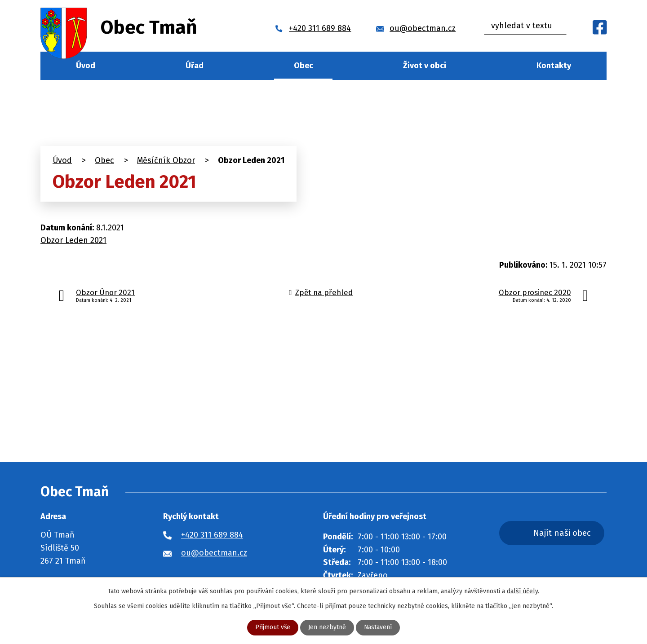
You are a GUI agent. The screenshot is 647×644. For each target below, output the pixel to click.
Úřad (195, 66)
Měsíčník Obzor (166, 160)
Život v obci (425, 66)
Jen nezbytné (327, 628)
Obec (304, 66)
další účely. (523, 591)
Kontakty (554, 66)
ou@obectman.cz (214, 553)
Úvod (86, 66)
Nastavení (378, 628)
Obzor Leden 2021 (73, 240)
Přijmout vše (273, 628)
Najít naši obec (563, 533)
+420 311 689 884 (212, 535)
